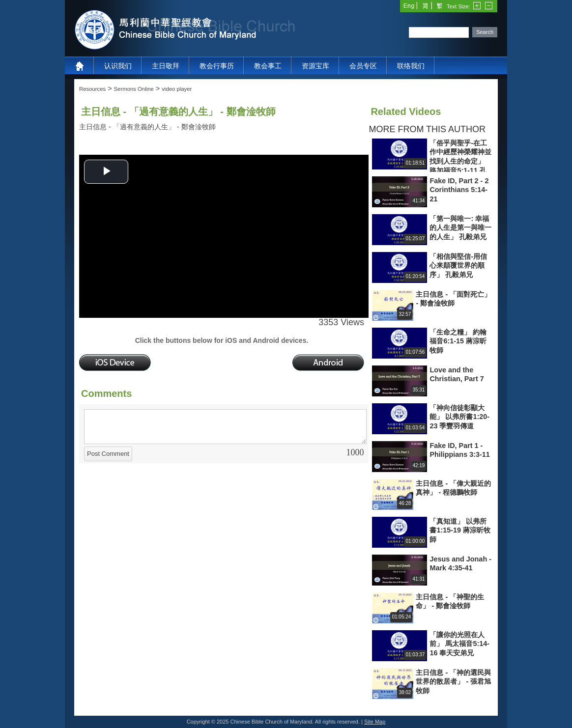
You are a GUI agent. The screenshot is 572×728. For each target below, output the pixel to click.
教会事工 (268, 66)
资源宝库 (315, 66)
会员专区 (363, 66)
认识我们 (118, 66)
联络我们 (411, 66)
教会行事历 (217, 66)
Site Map (375, 722)
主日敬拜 (166, 66)
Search (485, 32)
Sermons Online (134, 89)
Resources (92, 89)
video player (177, 89)
